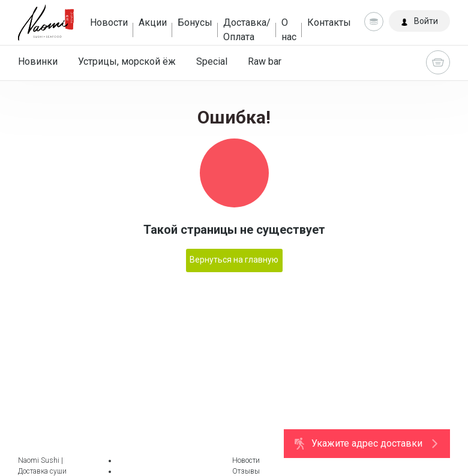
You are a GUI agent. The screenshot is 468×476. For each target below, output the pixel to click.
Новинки (38, 61)
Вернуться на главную (234, 260)
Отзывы (246, 471)
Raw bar (265, 61)
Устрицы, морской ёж (127, 61)
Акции (153, 22)
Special (212, 61)
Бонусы (195, 22)
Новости (109, 22)
